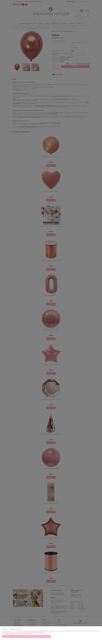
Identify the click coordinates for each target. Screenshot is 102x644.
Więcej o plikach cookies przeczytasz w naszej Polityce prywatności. (17, 633)
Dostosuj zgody (28, 636)
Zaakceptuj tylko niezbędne (12, 636)
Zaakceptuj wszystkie (43, 636)
